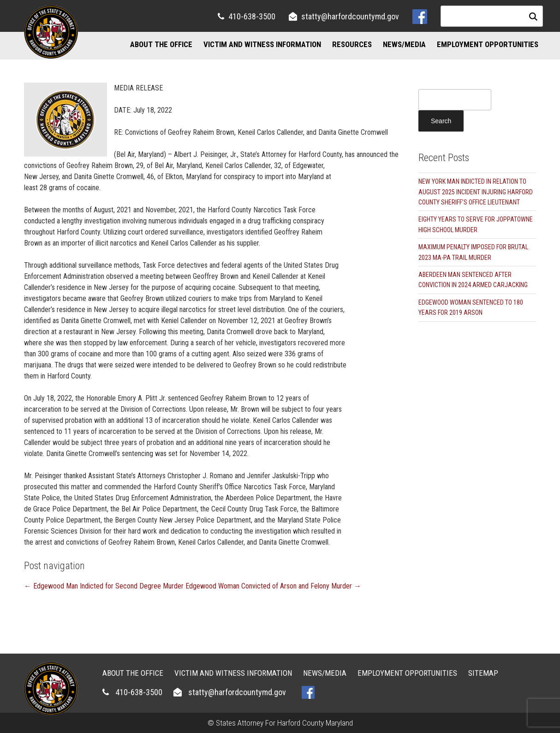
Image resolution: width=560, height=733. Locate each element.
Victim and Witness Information (262, 44)
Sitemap (483, 673)
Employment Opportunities (488, 44)
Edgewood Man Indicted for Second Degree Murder (104, 586)
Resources (352, 44)
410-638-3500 (252, 16)
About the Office (161, 44)
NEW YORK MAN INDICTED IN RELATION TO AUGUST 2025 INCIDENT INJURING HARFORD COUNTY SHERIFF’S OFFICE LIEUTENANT (476, 192)
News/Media (404, 44)
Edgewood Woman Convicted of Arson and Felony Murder (273, 586)
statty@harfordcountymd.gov (350, 16)
